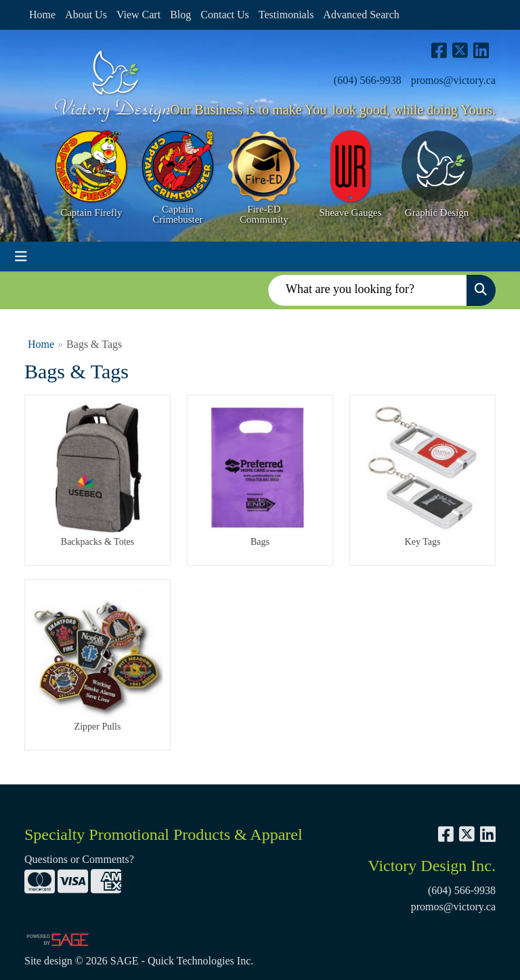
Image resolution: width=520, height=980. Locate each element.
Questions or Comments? (79, 859)
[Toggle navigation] (21, 257)
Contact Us (225, 15)
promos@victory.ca (453, 80)
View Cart (138, 15)
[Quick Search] (368, 290)
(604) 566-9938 (368, 80)
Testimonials (286, 15)
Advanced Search (361, 15)
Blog (180, 15)
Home (42, 15)
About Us (86, 15)
